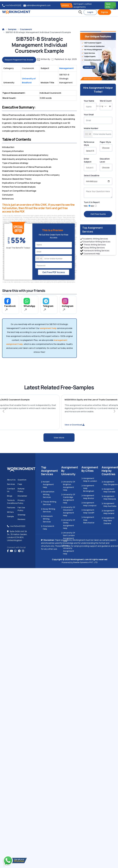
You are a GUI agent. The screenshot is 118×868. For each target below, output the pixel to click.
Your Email (89, 115)
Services (11, 484)
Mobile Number (91, 128)
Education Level (105, 160)
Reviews (21, 519)
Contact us (11, 490)
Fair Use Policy (21, 509)
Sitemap (21, 515)
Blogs (10, 496)
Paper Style (105, 142)
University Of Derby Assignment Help (68, 524)
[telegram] (19, 551)
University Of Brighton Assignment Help (68, 486)
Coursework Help (92, 254)
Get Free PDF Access (54, 272)
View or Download (51, 425)
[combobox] (40, 259)
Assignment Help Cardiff (88, 511)
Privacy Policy (21, 502)
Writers (10, 512)
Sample (10, 516)
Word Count (106, 101)
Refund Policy (21, 490)
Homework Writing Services (97, 251)
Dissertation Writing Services (97, 242)
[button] (80, 12)
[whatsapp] (15, 551)
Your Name (89, 101)
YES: (86, 206)
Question (22, 480)
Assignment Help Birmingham (88, 488)
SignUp (104, 12)
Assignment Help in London (89, 480)
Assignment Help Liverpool (89, 504)
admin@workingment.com (37, 5)
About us (11, 480)
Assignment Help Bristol (88, 497)
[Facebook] (8, 551)
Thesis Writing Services (95, 245)
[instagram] (23, 551)
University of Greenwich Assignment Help (68, 511)
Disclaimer (22, 496)
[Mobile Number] (54, 259)
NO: (93, 206)
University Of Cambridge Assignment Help (68, 499)
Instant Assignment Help (47, 484)
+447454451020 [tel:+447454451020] (11, 5)
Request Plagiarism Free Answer (19, 60)
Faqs (20, 484)
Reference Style (89, 144)
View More (59, 438)
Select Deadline (92, 175)
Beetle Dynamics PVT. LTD (85, 562)
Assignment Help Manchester (88, 520)
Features (11, 507)
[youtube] (11, 551)
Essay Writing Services (94, 248)
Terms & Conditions (12, 502)
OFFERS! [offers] (67, 5)
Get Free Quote (98, 214)
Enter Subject (88, 160)
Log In (90, 12)
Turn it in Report (92, 202)
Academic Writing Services (96, 239)
